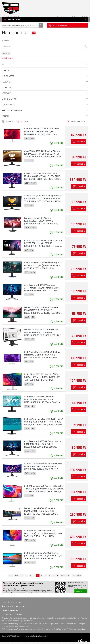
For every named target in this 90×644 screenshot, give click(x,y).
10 (57, 576)
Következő (65, 576)
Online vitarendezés (10, 610)
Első (10, 576)
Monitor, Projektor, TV (20, 26)
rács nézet (10, 121)
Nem (5, 53)
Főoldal (5, 26)
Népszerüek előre (78, 121)
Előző (17, 576)
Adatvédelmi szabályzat (11, 602)
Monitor (36, 26)
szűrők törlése (7, 58)
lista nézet (24, 121)
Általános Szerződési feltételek (14, 606)
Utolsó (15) (77, 576)
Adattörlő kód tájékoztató (12, 614)
